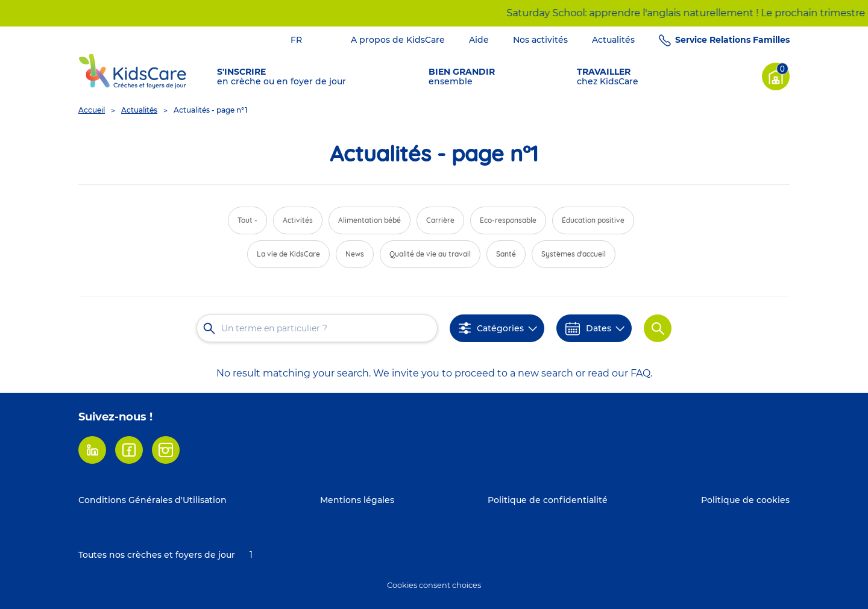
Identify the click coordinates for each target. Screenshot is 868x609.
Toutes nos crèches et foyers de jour (157, 555)
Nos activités (540, 40)
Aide (479, 40)
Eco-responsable (508, 220)
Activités (298, 220)
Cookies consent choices (434, 585)
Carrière (440, 220)
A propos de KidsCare (398, 40)
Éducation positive (593, 220)
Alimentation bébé (370, 220)
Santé (506, 254)
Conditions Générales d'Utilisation (153, 500)
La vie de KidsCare (288, 254)
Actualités (613, 40)
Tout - (247, 220)
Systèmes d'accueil (574, 254)
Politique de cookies (745, 500)
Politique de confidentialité (548, 500)
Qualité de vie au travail (430, 254)
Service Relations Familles (732, 40)
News (355, 254)
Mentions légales (357, 500)
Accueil (92, 110)
